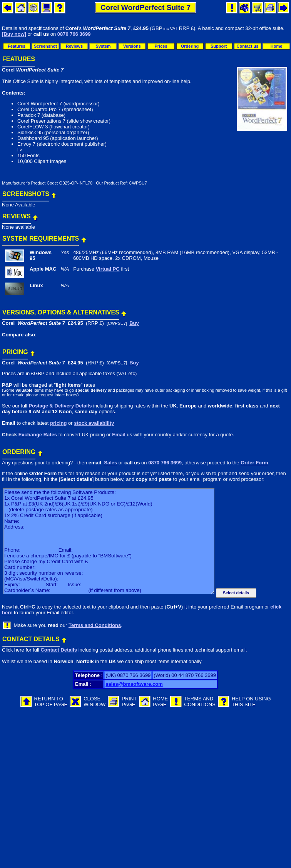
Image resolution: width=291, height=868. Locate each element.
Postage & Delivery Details (60, 406)
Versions (132, 46)
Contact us (248, 46)
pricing (58, 423)
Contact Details (59, 650)
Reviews (74, 46)
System (103, 46)
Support (219, 46)
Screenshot (45, 46)
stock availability (94, 423)
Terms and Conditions (95, 625)
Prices (161, 46)
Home (277, 46)
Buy (134, 323)
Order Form (254, 463)
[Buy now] (14, 34)
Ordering (190, 46)
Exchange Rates (38, 435)
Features (17, 46)
